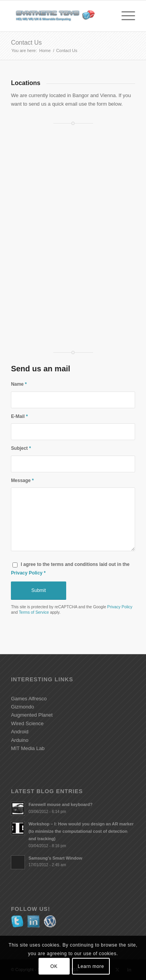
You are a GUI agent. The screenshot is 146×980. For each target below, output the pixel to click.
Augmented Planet (32, 715)
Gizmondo (22, 707)
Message (22, 480)
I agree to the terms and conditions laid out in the (70, 568)
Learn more (91, 966)
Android (20, 732)
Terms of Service (34, 612)
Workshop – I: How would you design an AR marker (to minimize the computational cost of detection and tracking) (81, 831)
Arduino (20, 740)
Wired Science (27, 723)
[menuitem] (124, 16)
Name (19, 384)
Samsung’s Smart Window (55, 858)
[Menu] (124, 16)
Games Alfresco (29, 699)
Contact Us (26, 43)
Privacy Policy (27, 573)
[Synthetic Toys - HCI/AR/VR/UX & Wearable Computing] (61, 16)
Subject (21, 448)
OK (54, 966)
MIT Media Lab (28, 748)
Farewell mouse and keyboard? (61, 804)
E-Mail (19, 416)
